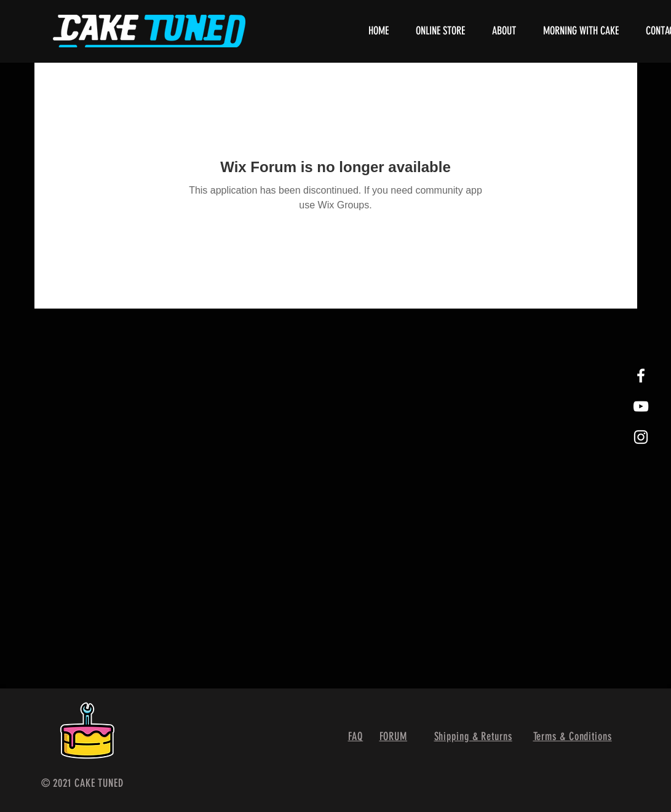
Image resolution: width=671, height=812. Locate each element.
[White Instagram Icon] (641, 437)
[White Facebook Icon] (641, 376)
